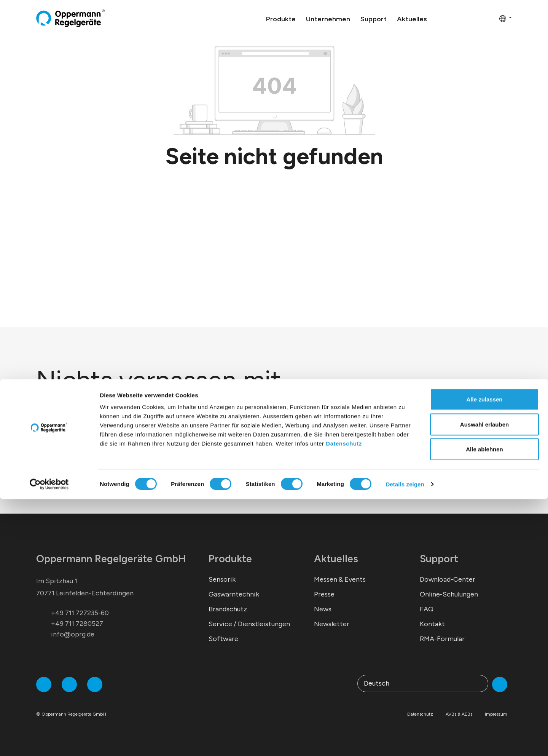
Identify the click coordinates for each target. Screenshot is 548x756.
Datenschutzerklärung (123, 471)
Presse (324, 594)
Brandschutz (228, 609)
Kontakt (432, 624)
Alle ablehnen (484, 706)
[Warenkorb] (491, 18)
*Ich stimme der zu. (105, 471)
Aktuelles (336, 559)
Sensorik (222, 579)
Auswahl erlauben (484, 681)
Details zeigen (405, 741)
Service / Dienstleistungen (249, 624)
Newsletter (332, 624)
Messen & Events (340, 579)
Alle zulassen (484, 656)
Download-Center (448, 579)
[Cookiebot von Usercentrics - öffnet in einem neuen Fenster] (49, 741)
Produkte (230, 559)
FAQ (427, 609)
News (323, 609)
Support (439, 559)
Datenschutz (344, 700)
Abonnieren (254, 452)
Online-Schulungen (449, 594)
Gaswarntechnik (234, 594)
